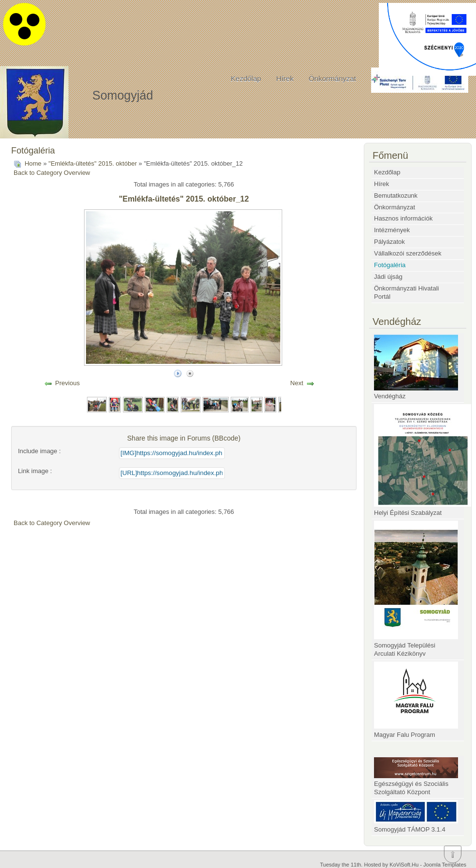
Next (297, 383)
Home (33, 163)
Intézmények (392, 230)
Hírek (285, 78)
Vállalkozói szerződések (408, 253)
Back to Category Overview (52, 173)
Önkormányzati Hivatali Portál (407, 292)
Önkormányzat (332, 78)
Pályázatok (390, 242)
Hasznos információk (403, 218)
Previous (68, 383)
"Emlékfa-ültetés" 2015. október (93, 163)
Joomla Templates (445, 865)
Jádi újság (388, 277)
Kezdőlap (246, 78)
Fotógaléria (390, 265)
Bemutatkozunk (396, 196)
